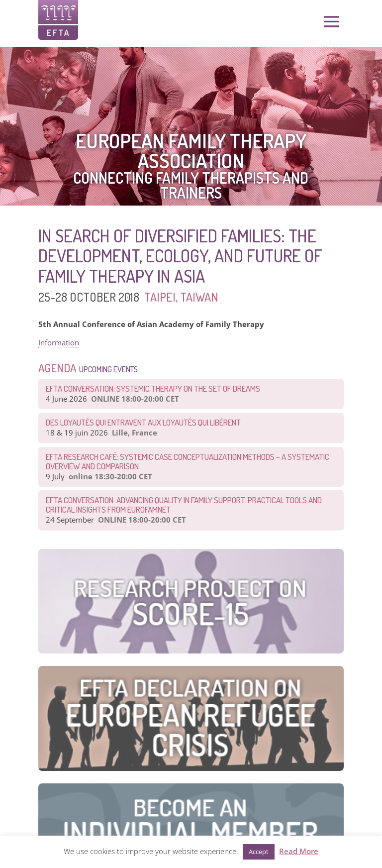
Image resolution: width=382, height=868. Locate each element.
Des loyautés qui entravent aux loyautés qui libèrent (143, 422)
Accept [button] (259, 852)
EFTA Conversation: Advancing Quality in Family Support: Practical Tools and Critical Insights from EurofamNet (184, 505)
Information (59, 342)
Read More (299, 851)
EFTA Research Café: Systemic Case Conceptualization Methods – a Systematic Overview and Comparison (188, 461)
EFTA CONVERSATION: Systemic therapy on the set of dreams (153, 388)
